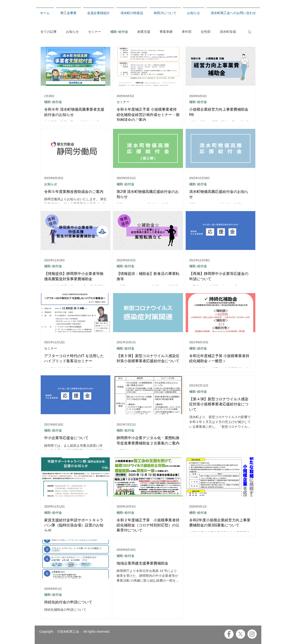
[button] (250, 32)
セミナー (95, 32)
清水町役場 (228, 32)
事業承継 (166, 32)
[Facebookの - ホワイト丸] (229, 634)
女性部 (206, 32)
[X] (240, 634)
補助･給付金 (119, 32)
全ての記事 (49, 32)
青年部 (187, 32)
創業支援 (144, 32)
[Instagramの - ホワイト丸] (252, 634)
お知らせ (72, 32)
